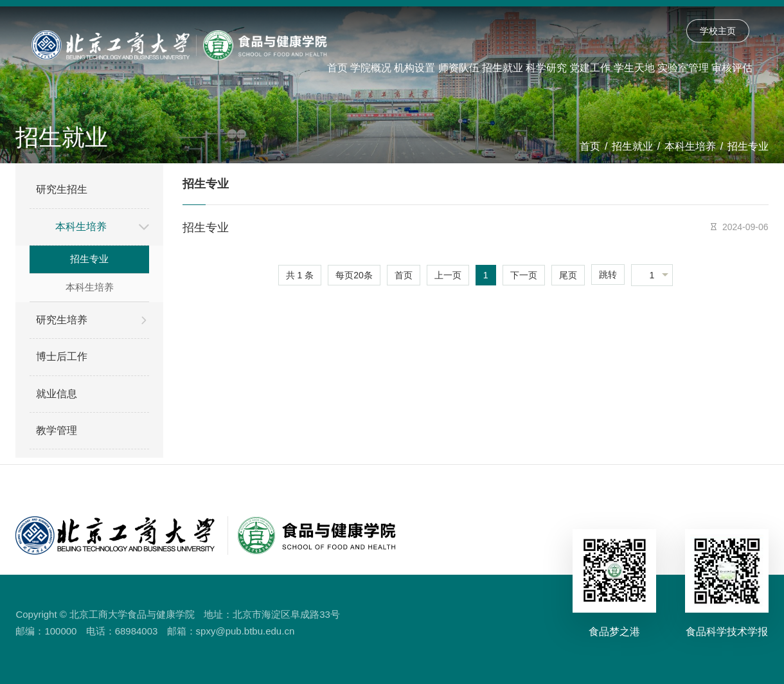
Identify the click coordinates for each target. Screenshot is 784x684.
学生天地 (634, 68)
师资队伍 (459, 68)
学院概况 (371, 68)
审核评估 (732, 68)
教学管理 (57, 430)
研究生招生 (62, 189)
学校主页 (718, 31)
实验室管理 (683, 68)
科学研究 (546, 68)
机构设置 (414, 68)
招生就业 (503, 68)
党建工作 (590, 68)
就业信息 (57, 394)
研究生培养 (62, 320)
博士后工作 (62, 356)
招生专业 (748, 146)
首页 (337, 68)
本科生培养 (690, 146)
